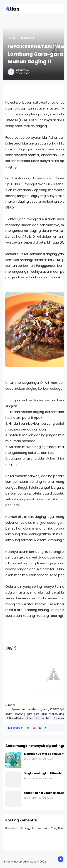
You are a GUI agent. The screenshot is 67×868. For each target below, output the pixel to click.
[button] (52, 728)
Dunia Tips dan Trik (39, 718)
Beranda (13, 38)
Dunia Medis (28, 38)
